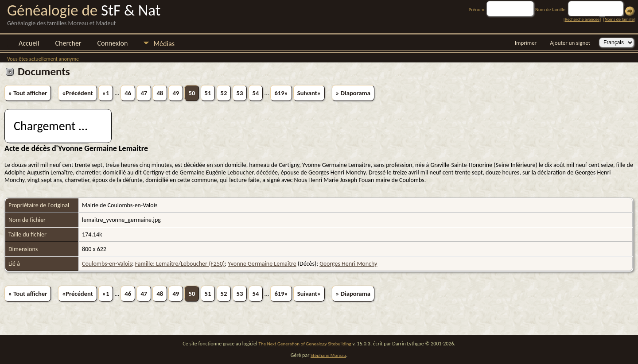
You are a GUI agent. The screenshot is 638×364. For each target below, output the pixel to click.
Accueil (29, 43)
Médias (164, 44)
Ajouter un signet (570, 43)
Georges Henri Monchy (348, 264)
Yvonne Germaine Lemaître (262, 264)
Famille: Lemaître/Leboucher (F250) (180, 264)
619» (281, 93)
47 (144, 93)
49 (176, 93)
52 (224, 93)
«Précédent (78, 93)
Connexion (112, 43)
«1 (106, 93)
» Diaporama (353, 93)
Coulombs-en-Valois (107, 264)
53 (240, 93)
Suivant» (309, 93)
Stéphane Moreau (328, 355)
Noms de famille (619, 19)
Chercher (68, 43)
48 (160, 93)
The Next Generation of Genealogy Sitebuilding (305, 344)
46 (128, 93)
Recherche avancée (582, 19)
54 (256, 93)
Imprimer (526, 43)
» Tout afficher (28, 93)
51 (208, 93)
